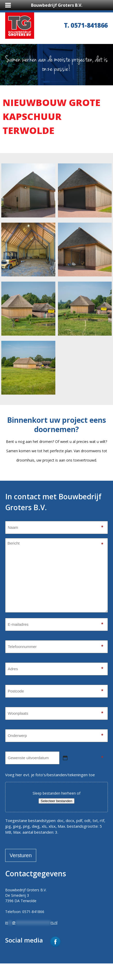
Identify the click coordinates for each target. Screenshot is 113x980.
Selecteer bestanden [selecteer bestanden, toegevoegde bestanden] (56, 801)
